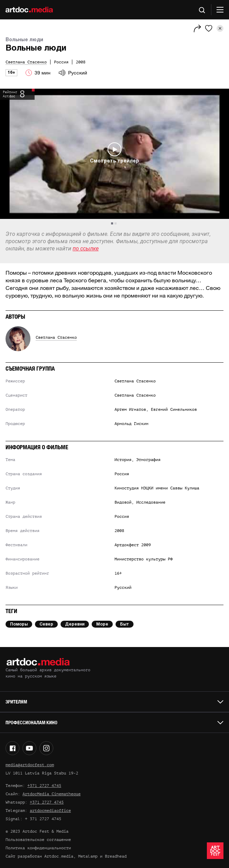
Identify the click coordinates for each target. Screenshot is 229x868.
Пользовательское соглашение (38, 840)
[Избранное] (209, 28)
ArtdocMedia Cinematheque (52, 794)
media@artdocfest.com (30, 765)
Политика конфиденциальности (38, 848)
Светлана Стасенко (56, 337)
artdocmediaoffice (50, 811)
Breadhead (116, 856)
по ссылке (86, 249)
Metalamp (88, 856)
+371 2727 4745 (44, 786)
